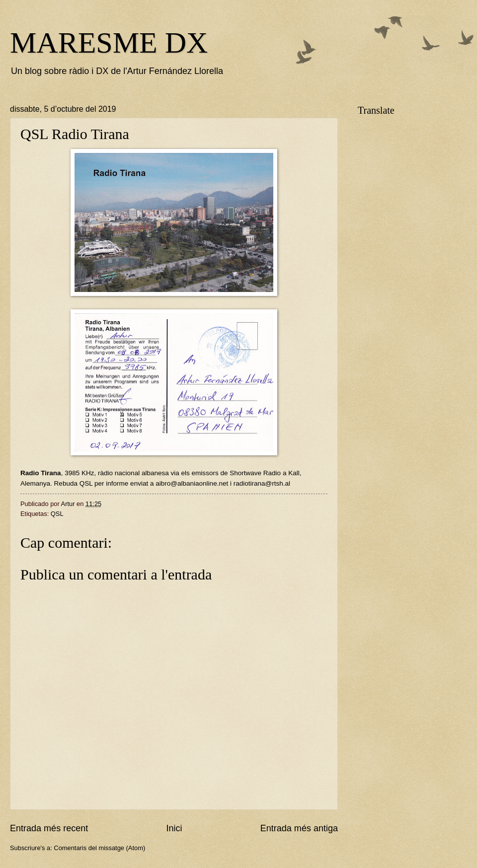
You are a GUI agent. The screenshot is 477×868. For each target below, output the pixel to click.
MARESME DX (109, 43)
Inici (174, 828)
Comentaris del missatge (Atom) (99, 848)
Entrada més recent (49, 828)
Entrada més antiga (299, 828)
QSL (57, 514)
